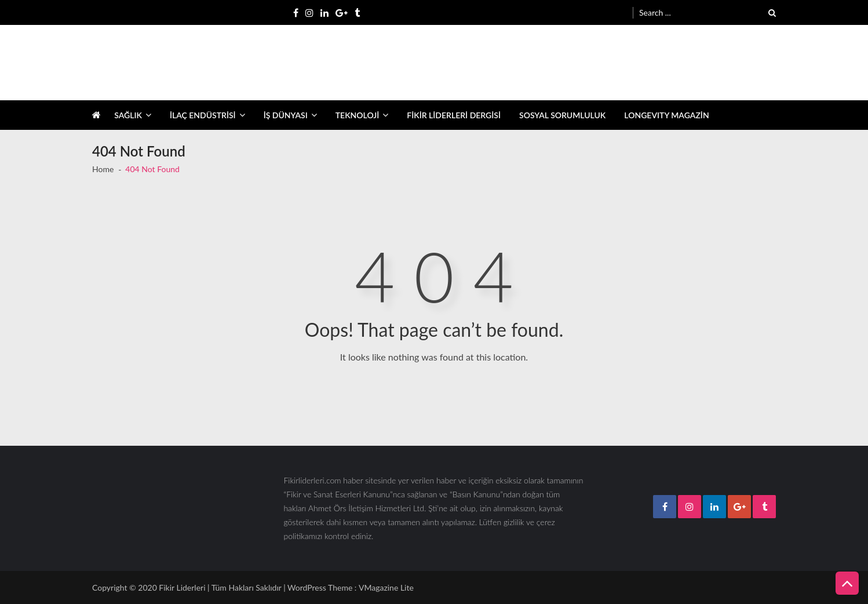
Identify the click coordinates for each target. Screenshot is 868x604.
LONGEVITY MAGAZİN (666, 115)
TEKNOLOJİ (357, 115)
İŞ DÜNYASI (286, 115)
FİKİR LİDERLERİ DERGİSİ (454, 115)
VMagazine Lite (386, 587)
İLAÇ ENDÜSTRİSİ (203, 115)
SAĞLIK (128, 115)
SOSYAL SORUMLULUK (562, 115)
